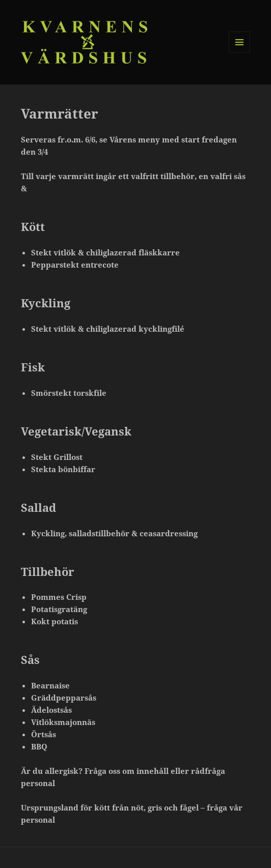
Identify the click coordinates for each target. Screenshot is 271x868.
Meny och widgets (240, 53)
